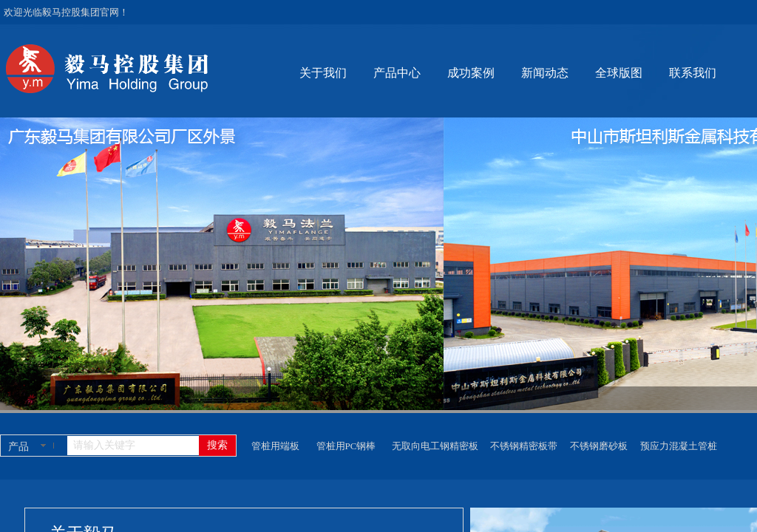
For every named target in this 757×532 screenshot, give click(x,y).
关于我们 (323, 73)
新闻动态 (545, 73)
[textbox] (133, 446)
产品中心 (397, 73)
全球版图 (619, 73)
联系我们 (693, 73)
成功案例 (471, 73)
